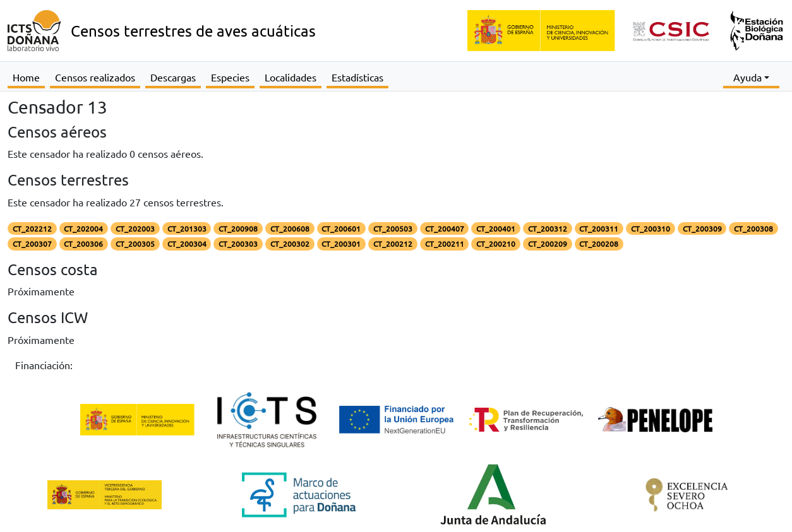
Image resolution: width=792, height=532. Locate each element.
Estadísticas (357, 77)
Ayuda (747, 77)
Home (26, 77)
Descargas (173, 77)
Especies (230, 77)
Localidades (291, 77)
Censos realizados (95, 77)
